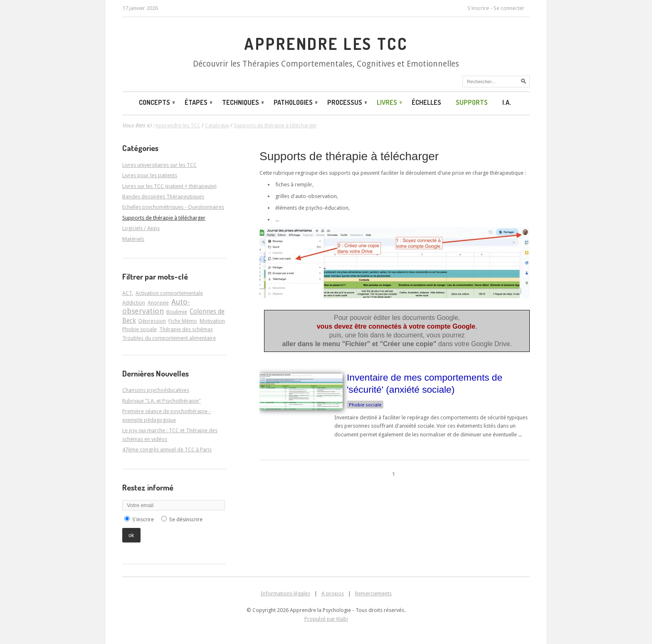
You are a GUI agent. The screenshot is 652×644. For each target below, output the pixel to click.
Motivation (212, 321)
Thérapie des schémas (186, 329)
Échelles (426, 102)
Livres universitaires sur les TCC (159, 165)
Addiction (134, 303)
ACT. (128, 293)
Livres (390, 102)
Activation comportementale (169, 293)
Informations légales (285, 593)
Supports (472, 102)
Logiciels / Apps (141, 228)
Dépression (152, 321)
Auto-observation (156, 306)
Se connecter (509, 8)
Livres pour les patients (150, 175)
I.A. (507, 102)
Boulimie (177, 312)
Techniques (244, 102)
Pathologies (296, 102)
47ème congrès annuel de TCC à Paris (167, 450)
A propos (333, 593)
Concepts (158, 102)
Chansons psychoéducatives (156, 390)
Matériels (133, 239)
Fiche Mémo (183, 321)
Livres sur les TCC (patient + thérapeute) (169, 186)
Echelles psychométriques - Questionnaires (173, 207)
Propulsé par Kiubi (326, 619)
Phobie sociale (365, 405)
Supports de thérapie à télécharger (349, 156)
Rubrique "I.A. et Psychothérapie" (162, 401)
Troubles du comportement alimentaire (169, 338)
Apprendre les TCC (326, 44)
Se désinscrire (186, 519)
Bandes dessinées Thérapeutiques (163, 197)
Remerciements (373, 593)
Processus (348, 102)
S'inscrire (478, 8)
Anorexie (158, 303)
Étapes (199, 102)
